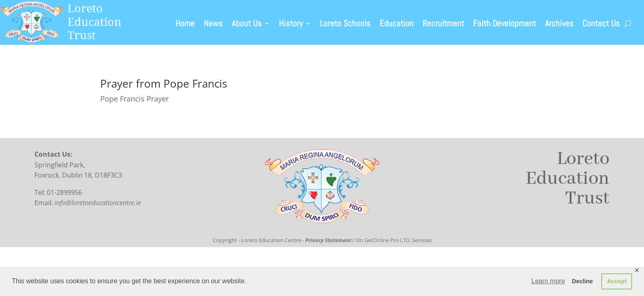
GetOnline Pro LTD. (388, 240)
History (291, 25)
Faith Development (505, 25)
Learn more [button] (548, 281)
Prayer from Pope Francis (164, 83)
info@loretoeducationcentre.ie (98, 203)
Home (185, 25)
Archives (559, 25)
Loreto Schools (345, 25)
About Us (247, 25)
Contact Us (601, 25)
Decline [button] (582, 281)
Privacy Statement (328, 240)
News (213, 25)
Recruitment (443, 25)
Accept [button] (617, 281)
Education (397, 25)
